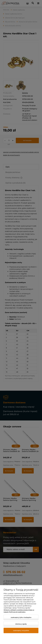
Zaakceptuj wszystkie (21, 630)
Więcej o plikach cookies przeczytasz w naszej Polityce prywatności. (19, 611)
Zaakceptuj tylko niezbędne (21, 617)
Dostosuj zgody (21, 624)
